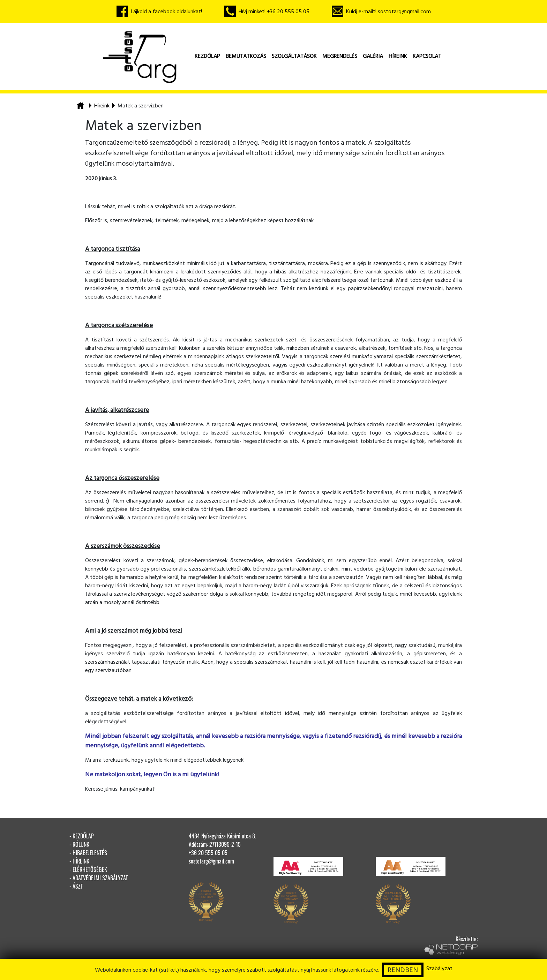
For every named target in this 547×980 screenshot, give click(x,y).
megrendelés (340, 56)
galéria (373, 56)
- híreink (79, 861)
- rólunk (79, 844)
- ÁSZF (76, 886)
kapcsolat (427, 56)
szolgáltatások (294, 56)
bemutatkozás (246, 56)
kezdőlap (207, 56)
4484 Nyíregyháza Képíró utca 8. (222, 836)
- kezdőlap (82, 836)
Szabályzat (439, 968)
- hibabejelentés (88, 853)
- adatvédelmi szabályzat (99, 878)
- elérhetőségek (88, 869)
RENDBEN (403, 970)
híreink (398, 56)
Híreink (102, 106)
